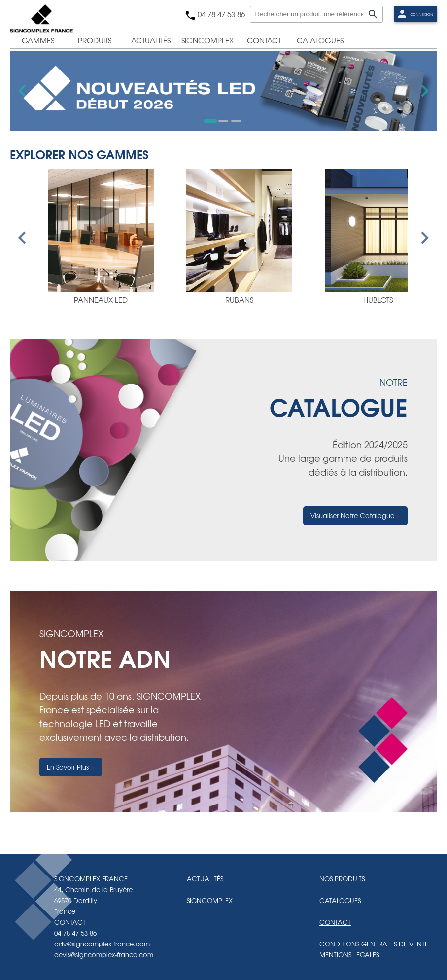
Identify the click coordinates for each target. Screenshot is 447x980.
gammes (38, 40)
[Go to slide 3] (236, 121)
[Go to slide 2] (223, 121)
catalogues (320, 40)
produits (95, 40)
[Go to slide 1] (210, 121)
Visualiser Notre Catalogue (352, 515)
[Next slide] (424, 91)
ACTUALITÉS (205, 879)
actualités (151, 40)
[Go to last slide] (23, 91)
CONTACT (335, 922)
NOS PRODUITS (342, 879)
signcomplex (207, 40)
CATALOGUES (340, 900)
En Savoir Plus (68, 767)
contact (264, 40)
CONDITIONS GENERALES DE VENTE (374, 944)
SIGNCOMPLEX (210, 900)
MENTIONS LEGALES (349, 955)
